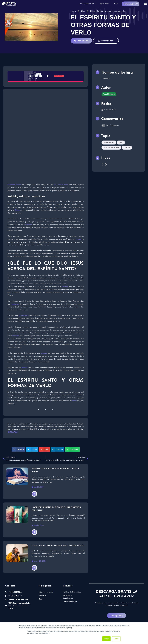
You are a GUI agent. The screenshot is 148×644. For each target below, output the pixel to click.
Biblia (17, 210)
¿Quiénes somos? (87, 4)
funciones (15, 304)
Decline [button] (116, 639)
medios (24, 368)
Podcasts (104, 4)
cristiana (29, 225)
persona (44, 353)
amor (74, 401)
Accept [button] (106, 639)
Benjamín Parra (14, 185)
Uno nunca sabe (61, 185)
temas (78, 239)
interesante (24, 316)
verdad (65, 287)
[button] (18, 449)
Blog (116, 4)
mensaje (16, 336)
